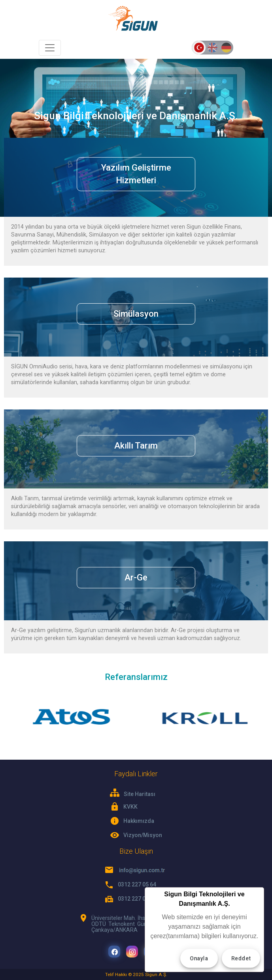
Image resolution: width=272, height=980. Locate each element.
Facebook (115, 952)
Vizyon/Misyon (143, 835)
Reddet (241, 958)
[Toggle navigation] (50, 48)
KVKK (130, 807)
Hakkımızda (139, 821)
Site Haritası (133, 793)
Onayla (199, 958)
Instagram (133, 952)
